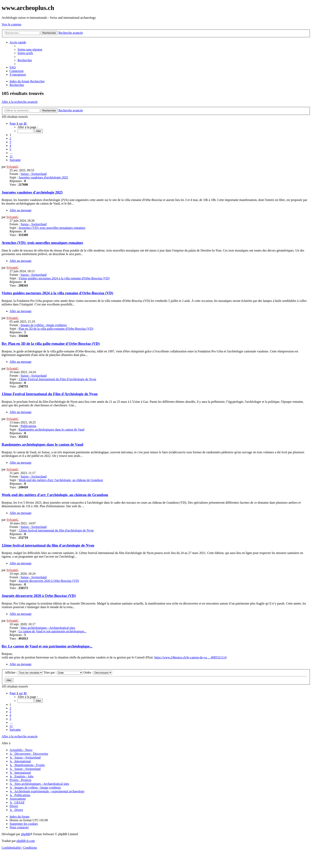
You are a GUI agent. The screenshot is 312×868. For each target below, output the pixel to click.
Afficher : (24, 672)
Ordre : (98, 672)
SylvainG (12, 167)
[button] (18, 123)
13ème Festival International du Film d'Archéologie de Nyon (57, 379)
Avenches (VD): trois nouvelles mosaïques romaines (52, 228)
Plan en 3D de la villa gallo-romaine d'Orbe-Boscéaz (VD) (56, 329)
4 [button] (10, 146)
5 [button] (10, 149)
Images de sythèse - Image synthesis (44, 325)
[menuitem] (30, 49)
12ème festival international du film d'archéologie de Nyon (56, 530)
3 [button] (10, 142)
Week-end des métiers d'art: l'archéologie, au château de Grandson (61, 480)
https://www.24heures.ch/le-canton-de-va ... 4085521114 (191, 657)
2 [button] (10, 138)
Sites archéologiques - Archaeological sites (48, 628)
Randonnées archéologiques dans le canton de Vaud (51, 430)
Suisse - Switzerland (34, 174)
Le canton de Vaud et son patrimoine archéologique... (52, 631)
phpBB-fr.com (26, 841)
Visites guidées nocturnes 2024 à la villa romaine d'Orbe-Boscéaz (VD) (64, 278)
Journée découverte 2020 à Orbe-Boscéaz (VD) (49, 581)
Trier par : (63, 672)
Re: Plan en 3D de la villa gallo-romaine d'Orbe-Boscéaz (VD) (51, 344)
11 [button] (11, 156)
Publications (28, 426)
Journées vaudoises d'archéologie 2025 (43, 177)
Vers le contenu (11, 24)
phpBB (26, 834)
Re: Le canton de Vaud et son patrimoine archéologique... (47, 646)
